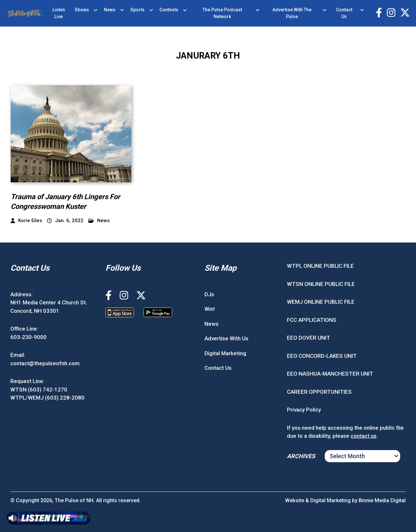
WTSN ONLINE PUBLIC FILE (321, 284)
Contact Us (344, 13)
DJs (209, 294)
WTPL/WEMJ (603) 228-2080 (47, 398)
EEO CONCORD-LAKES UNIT (322, 356)
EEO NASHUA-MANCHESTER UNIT (330, 374)
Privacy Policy (304, 410)
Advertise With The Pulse (292, 13)
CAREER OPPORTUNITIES (319, 392)
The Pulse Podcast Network (222, 13)
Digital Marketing (225, 353)
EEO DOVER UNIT (309, 338)
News (110, 10)
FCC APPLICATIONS (312, 320)
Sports (137, 10)
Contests (169, 10)
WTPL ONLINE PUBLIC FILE (320, 266)
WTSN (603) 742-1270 (39, 390)
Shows (82, 10)
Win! (210, 309)
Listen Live (59, 13)
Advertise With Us (226, 338)
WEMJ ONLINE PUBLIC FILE (321, 302)
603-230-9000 (28, 337)
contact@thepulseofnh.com (45, 363)
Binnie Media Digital (382, 500)
